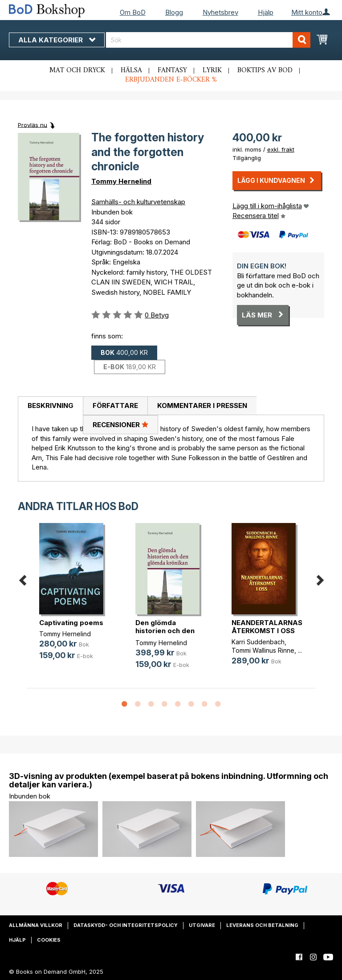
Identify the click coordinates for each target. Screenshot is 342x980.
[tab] (50, 406)
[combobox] (208, 40)
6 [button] (191, 704)
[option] (75, 599)
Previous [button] (22, 579)
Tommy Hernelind (121, 181)
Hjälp (266, 12)
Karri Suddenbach (258, 642)
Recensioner (120, 424)
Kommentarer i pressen (202, 406)
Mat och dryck (77, 70)
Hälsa (131, 70)
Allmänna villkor (36, 925)
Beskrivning (51, 406)
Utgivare (202, 925)
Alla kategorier (57, 40)
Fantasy (172, 70)
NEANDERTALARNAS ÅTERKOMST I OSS (267, 627)
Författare (115, 406)
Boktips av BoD (265, 70)
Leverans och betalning (262, 925)
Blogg (174, 12)
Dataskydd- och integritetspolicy (126, 925)
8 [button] (218, 704)
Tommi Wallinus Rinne (263, 650)
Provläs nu (33, 124)
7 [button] (204, 704)
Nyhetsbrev (220, 12)
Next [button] (320, 579)
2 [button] (138, 704)
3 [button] (151, 704)
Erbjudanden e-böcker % (171, 80)
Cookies (49, 940)
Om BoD (133, 12)
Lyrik (212, 70)
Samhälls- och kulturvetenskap (138, 202)
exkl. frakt (281, 149)
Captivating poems (71, 623)
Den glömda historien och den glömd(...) (165, 631)
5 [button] (178, 704)
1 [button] (124, 704)
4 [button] (164, 704)
